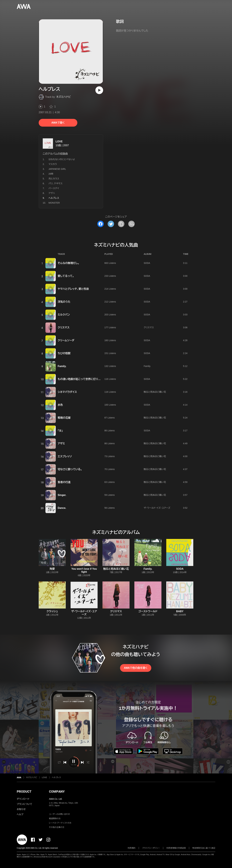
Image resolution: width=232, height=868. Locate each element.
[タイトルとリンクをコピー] (121, 224)
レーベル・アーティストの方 (60, 823)
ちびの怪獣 (64, 353)
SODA (147, 263)
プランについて (24, 804)
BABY (180, 611)
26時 (51, 174)
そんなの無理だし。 (68, 263)
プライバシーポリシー (151, 848)
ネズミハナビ (63, 97)
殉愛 (52, 569)
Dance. (62, 508)
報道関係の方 (55, 819)
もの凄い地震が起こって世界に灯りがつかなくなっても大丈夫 (93, 379)
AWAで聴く (58, 123)
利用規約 (132, 848)
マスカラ (53, 164)
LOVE (59, 141)
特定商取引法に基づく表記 (204, 848)
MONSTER (54, 203)
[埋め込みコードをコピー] (131, 224)
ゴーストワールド (148, 611)
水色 (60, 405)
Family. (62, 366)
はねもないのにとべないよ (62, 159)
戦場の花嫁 (64, 418)
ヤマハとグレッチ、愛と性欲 (73, 289)
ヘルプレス (56, 777)
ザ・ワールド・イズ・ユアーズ (157, 508)
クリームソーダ (66, 340)
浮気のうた (64, 302)
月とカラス (54, 179)
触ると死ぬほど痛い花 (155, 392)
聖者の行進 (64, 482)
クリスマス (64, 328)
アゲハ (52, 193)
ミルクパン (64, 315)
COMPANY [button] (57, 791)
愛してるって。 (66, 276)
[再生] (99, 90)
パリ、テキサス (56, 183)
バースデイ (54, 188)
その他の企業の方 (57, 827)
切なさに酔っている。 (70, 469)
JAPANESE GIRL (57, 169)
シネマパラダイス (67, 392)
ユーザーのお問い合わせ (59, 814)
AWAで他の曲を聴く (136, 668)
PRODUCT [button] (24, 791)
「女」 (60, 431)
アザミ (61, 444)
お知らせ (21, 809)
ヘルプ (20, 814)
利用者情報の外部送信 (176, 848)
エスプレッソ (65, 456)
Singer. (62, 495)
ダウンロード (23, 799)
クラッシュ (52, 611)
